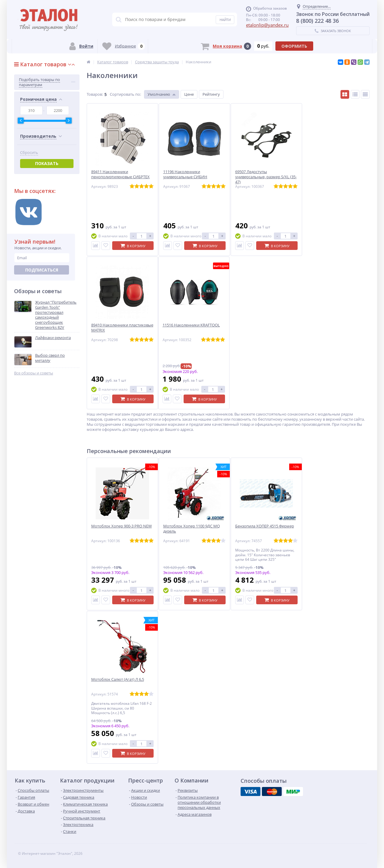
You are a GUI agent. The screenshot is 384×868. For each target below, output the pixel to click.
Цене (189, 94)
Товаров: (95, 94)
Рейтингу (211, 94)
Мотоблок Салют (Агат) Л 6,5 (118, 679)
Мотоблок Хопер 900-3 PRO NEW (121, 526)
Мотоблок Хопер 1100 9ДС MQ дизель (192, 529)
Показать (47, 163)
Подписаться (42, 270)
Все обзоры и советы (34, 373)
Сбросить (29, 153)
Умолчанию (159, 94)
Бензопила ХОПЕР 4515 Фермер (265, 526)
